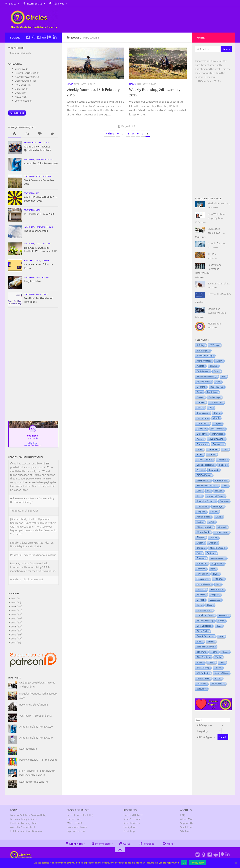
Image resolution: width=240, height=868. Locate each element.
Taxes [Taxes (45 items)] (211, 641)
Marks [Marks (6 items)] (218, 517)
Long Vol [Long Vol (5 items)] (201, 512)
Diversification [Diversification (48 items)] (216, 439)
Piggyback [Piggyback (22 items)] (217, 563)
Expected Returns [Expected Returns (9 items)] (205, 465)
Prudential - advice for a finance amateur (33, 555)
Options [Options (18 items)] (201, 548)
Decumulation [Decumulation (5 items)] (217, 429)
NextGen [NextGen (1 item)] (213, 538)
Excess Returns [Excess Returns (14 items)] (205, 460)
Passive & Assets (24, 72)
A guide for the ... (217, 243)
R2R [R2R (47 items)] (216, 574)
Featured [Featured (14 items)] (213, 470)
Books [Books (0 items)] (199, 392)
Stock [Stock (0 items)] (219, 626)
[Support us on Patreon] (49, 37)
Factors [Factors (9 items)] (223, 465)
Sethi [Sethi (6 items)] (199, 605)
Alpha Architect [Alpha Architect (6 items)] (204, 361)
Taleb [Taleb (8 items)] (199, 642)
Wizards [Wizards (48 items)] (201, 689)
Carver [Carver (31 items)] (200, 402)
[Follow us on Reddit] (44, 37)
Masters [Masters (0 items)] (200, 522)
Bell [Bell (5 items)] (223, 377)
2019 (17, 622)
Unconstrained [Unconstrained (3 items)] (203, 678)
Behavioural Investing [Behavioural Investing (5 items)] (207, 377)
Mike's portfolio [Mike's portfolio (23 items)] (204, 527)
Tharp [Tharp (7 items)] (214, 652)
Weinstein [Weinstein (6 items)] (201, 684)
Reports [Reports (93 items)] (218, 579)
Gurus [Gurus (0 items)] (199, 491)
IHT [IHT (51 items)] (199, 496)
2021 (17, 614)
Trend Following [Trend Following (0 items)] (203, 668)
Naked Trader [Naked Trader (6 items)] (221, 533)
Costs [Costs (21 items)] (217, 413)
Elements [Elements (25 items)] (212, 449)
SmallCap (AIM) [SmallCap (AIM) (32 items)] (205, 615)
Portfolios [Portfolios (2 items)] (201, 569)
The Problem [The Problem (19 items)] (203, 657)
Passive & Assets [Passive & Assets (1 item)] (218, 558)
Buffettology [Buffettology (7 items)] (214, 397)
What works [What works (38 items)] (218, 683)
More (168, 843)
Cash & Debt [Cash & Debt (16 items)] (216, 402)
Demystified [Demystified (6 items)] (218, 434)
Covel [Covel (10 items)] (216, 418)
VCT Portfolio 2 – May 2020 (39, 214)
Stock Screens (43, 176)
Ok (184, 863)
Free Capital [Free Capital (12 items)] (221, 480)
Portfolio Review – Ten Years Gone (38, 759)
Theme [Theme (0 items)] (225, 652)
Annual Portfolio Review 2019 (36, 737)
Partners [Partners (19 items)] (211, 553)
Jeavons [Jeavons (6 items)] (224, 501)
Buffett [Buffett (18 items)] (200, 397)
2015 (17, 638)
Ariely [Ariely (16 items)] (219, 361)
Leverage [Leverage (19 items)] (218, 506)
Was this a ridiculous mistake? (27, 579)
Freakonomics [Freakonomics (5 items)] (203, 480)
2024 (16, 602)
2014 (16, 642)
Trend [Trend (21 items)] (211, 662)
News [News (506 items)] (201, 537)
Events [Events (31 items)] (211, 454)
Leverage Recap (28, 748)
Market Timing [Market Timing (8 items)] (203, 517)
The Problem (31, 142)
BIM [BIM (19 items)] (218, 382)
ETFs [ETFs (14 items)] (200, 455)
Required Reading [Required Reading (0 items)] (204, 584)
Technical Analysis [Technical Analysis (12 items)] (206, 647)
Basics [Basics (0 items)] (217, 371)
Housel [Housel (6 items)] (218, 491)
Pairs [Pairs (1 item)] (199, 553)
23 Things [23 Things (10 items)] (214, 345)
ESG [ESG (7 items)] (225, 449)
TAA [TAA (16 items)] (221, 636)
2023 (17, 606)
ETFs (26, 260)
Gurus (18, 89)
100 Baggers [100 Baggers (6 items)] (203, 351)
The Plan (212, 254)
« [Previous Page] (118, 133)
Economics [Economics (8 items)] (218, 444)
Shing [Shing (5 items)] (210, 605)
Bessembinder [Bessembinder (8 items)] (204, 382)
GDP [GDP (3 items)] (225, 486)
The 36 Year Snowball (36, 231)
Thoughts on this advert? (24, 511)
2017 (17, 630)
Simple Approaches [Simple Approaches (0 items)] (204, 610)
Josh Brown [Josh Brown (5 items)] (202, 506)
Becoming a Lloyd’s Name (34, 704)
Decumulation (23, 80)
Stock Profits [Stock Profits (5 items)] (203, 631)
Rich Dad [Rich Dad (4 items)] (201, 590)
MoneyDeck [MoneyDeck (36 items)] (203, 532)
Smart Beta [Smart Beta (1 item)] (223, 616)
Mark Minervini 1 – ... (219, 203)
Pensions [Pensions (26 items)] (202, 563)
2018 (17, 626)
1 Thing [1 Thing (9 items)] (200, 345)
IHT (37, 193)
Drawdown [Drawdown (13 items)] (202, 444)
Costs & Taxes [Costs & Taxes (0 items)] (202, 418)
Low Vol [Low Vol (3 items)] (214, 512)
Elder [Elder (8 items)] (199, 449)
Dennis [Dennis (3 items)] (200, 439)
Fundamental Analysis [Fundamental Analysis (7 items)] (207, 486)
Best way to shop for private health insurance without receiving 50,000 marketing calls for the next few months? (33, 567)
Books (18, 93)
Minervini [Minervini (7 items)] (222, 527)
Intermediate (34, 3)
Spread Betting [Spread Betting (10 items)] (204, 626)
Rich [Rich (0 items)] (218, 584)
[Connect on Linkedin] (55, 37)
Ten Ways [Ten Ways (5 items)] (201, 652)
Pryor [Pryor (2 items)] (213, 569)
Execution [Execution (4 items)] (222, 460)
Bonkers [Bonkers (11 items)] (201, 387)
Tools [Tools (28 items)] (218, 657)
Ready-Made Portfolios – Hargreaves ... (208, 269)
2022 (17, 610)
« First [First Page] (110, 133)
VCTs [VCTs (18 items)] (218, 678)
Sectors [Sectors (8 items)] (200, 600)
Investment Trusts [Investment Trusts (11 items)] (215, 496)
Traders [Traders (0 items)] (200, 663)
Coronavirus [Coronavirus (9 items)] (203, 413)
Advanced (58, 3)
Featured (44, 142)
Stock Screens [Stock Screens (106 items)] (205, 636)
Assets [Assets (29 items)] (200, 366)
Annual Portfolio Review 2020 (41, 163)
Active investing (24, 76)
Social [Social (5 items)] (221, 621)
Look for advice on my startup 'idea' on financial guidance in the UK (32, 545)
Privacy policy (198, 863)
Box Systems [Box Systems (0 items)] (212, 392)
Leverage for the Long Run (34, 782)
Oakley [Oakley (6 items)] (200, 543)
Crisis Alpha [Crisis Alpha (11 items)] (203, 423)
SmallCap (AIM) (43, 244)
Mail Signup (214, 323)
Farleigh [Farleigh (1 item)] (200, 470)
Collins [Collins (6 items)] (200, 408)
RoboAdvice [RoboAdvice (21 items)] (217, 589)
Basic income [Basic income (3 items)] (203, 371)
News (70, 84)
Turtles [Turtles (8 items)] (218, 668)
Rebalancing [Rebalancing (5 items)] (203, 579)
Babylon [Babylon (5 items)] (213, 366)
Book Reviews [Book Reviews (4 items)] (217, 387)
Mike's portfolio (44, 159)
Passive (45, 260)
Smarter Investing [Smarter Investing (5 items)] (205, 621)
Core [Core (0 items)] (211, 408)
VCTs (38, 210)
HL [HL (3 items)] (208, 491)
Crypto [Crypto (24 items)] (217, 423)
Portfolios (20, 84)
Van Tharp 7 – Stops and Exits (35, 715)
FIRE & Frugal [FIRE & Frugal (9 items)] (204, 475)
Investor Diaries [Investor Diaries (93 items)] (206, 501)
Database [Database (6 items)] (201, 429)
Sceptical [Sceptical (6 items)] (215, 595)
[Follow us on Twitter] (28, 37)
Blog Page (19, 113)
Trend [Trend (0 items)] (222, 663)
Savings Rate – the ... (219, 283)
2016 (17, 634)
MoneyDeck (42, 294)
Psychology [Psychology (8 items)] (202, 574)
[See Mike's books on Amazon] (33, 37)
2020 (17, 618)
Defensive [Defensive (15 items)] (202, 434)
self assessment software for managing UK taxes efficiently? (32, 500)
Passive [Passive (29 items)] (201, 558)
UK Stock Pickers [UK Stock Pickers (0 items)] (221, 673)
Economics (21, 101)
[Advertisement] (33, 364)
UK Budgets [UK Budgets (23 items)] (203, 673)
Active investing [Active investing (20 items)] (205, 356)
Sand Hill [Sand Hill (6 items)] (201, 595)
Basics (12, 3)
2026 (15, 598)
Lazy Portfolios (32, 281)
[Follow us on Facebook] (39, 37)
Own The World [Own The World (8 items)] (217, 548)
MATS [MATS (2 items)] (211, 522)
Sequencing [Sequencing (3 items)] (215, 600)
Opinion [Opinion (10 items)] (213, 543)
